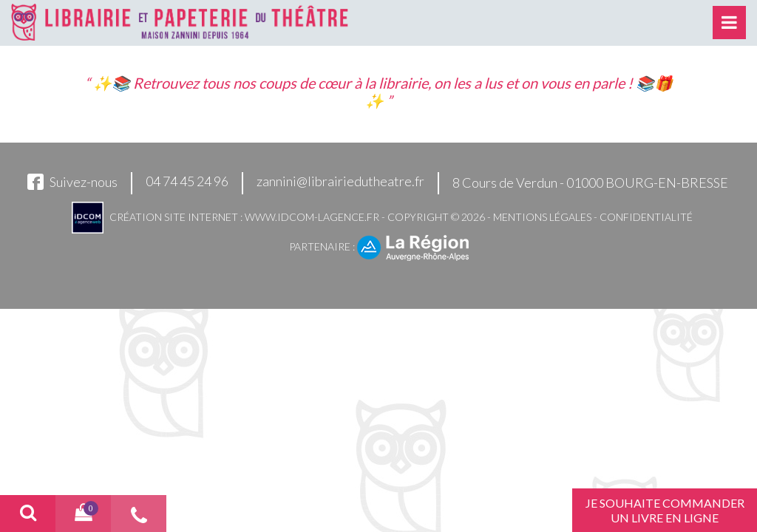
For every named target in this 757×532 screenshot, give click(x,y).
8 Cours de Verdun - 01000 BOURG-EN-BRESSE (590, 183)
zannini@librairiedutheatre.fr (340, 181)
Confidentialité (646, 217)
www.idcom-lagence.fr (312, 217)
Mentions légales (542, 217)
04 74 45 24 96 (187, 181)
